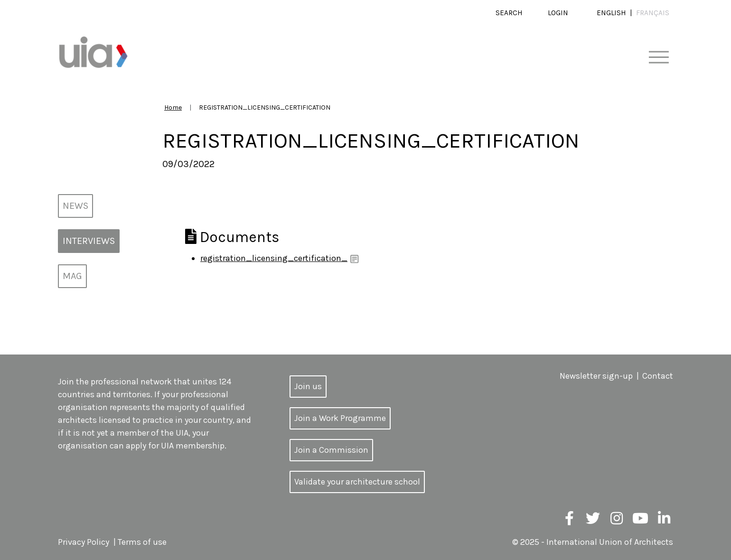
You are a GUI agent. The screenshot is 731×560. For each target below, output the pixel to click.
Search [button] (509, 13)
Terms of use (142, 542)
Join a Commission (331, 450)
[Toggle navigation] (659, 58)
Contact (658, 376)
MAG (72, 276)
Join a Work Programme (340, 418)
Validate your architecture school (357, 482)
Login (558, 13)
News (75, 206)
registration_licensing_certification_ (274, 258)
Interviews (89, 241)
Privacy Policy (84, 542)
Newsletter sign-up (596, 376)
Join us (308, 386)
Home (173, 107)
